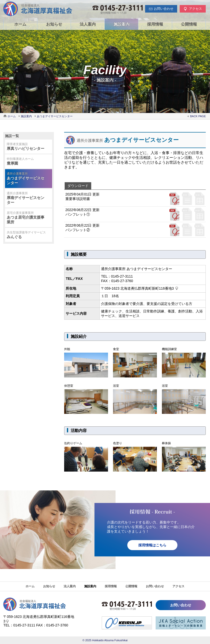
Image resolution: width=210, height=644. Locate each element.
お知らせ (54, 24)
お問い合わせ (155, 586)
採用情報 (155, 24)
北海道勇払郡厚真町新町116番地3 (147, 288)
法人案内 (88, 24)
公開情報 (189, 24)
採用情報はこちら (152, 545)
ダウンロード (78, 186)
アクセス (178, 586)
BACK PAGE (198, 116)
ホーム (20, 24)
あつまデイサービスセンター (55, 116)
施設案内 (122, 24)
